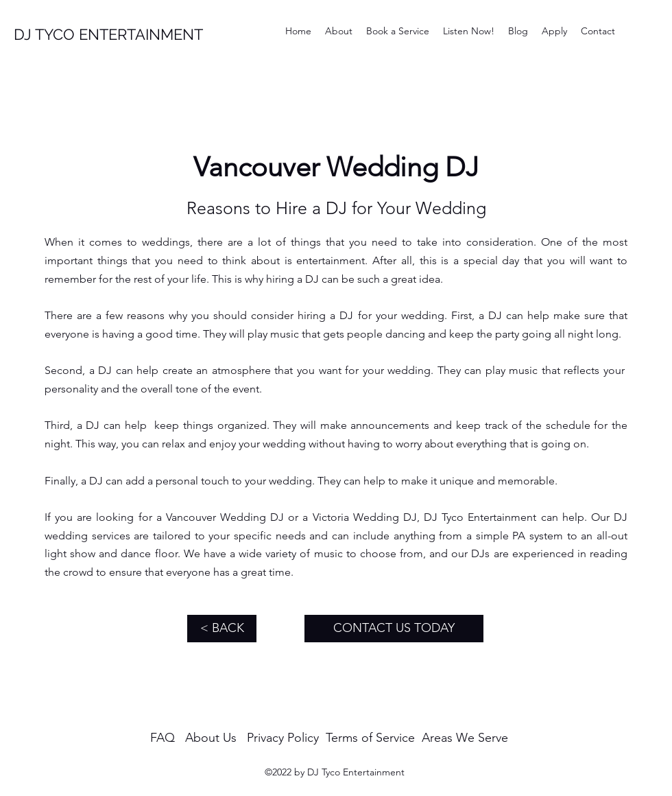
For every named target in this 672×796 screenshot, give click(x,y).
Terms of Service (370, 738)
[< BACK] (222, 629)
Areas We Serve (465, 738)
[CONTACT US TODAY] (394, 629)
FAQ (163, 738)
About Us (211, 738)
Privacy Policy (283, 738)
